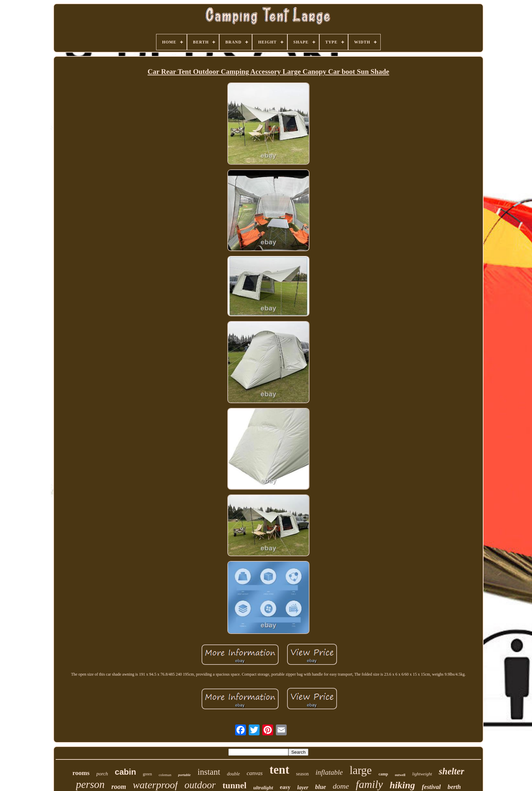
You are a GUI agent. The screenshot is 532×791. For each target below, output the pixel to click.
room (119, 787)
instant (209, 772)
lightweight (422, 774)
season (302, 774)
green (147, 774)
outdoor (200, 785)
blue (321, 787)
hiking (403, 785)
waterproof (155, 785)
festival (431, 787)
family (369, 784)
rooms (81, 773)
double (233, 774)
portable (184, 775)
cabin (125, 772)
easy (285, 787)
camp (383, 774)
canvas (255, 773)
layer (303, 787)
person (90, 784)
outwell (400, 775)
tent (279, 770)
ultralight (263, 788)
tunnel (235, 785)
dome (341, 786)
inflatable (329, 772)
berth (454, 787)
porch (102, 774)
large (360, 770)
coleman (165, 775)
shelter (451, 771)
